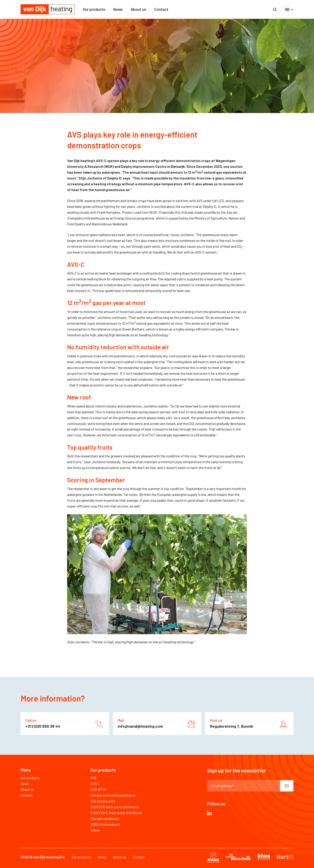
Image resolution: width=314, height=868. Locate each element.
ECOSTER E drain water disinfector (116, 813)
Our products (94, 9)
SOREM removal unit (105, 824)
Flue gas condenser (105, 818)
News (118, 9)
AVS (93, 778)
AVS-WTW (98, 789)
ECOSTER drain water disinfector (115, 807)
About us (138, 9)
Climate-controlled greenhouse (113, 795)
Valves (95, 830)
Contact (161, 9)
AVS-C (95, 784)
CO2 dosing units (103, 801)
